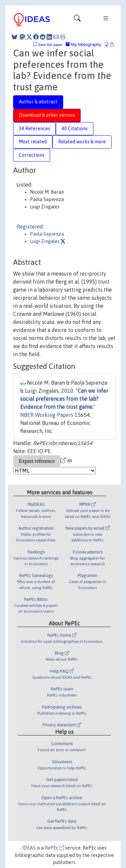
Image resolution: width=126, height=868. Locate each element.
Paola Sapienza (47, 234)
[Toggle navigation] (77, 20)
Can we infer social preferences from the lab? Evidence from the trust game (64, 399)
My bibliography (83, 44)
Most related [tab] (33, 142)
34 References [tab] (34, 129)
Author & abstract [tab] (38, 102)
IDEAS (29, 848)
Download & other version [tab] (47, 115)
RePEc (54, 848)
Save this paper (50, 45)
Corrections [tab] (32, 155)
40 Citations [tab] (75, 129)
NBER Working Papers (47, 415)
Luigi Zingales (45, 241)
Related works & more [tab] (82, 142)
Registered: (30, 227)
